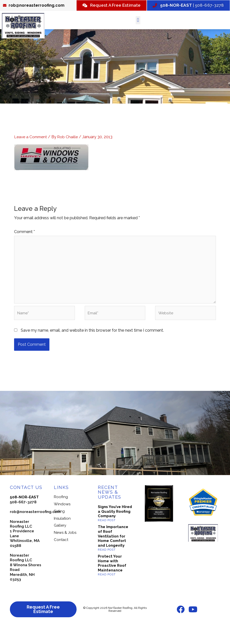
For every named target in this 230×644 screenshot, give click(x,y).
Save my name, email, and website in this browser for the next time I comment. (92, 345)
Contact (61, 554)
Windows (62, 519)
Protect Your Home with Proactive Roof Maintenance (112, 578)
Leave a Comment (31, 149)
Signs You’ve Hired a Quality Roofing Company (115, 526)
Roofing (61, 511)
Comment (24, 244)
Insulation (62, 533)
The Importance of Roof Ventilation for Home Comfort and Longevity (113, 551)
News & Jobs (65, 547)
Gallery (60, 540)
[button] (138, 32)
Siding (59, 526)
